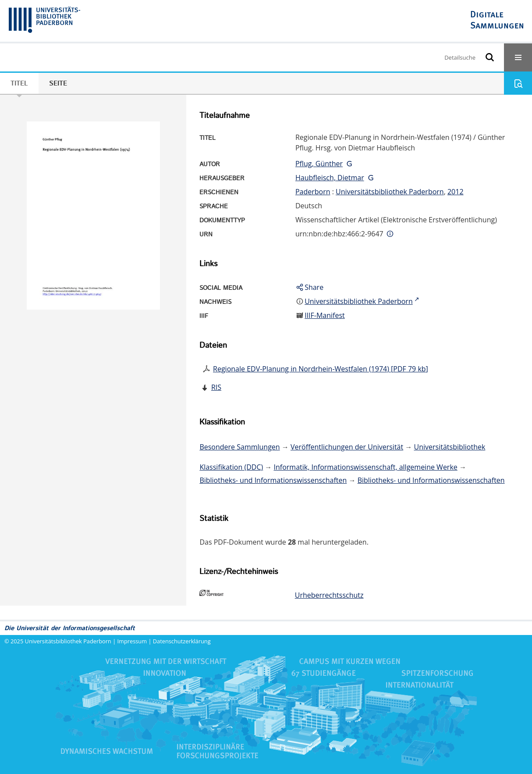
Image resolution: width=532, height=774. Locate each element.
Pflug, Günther (319, 164)
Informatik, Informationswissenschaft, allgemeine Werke (366, 467)
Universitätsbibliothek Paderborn (390, 192)
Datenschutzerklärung (182, 641)
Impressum (132, 641)
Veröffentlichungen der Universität (347, 447)
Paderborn (313, 192)
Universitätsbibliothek (450, 447)
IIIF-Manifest (325, 315)
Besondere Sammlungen (239, 447)
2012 (456, 192)
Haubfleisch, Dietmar (330, 178)
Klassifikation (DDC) (231, 467)
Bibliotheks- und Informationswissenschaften (273, 480)
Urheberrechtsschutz (329, 595)
